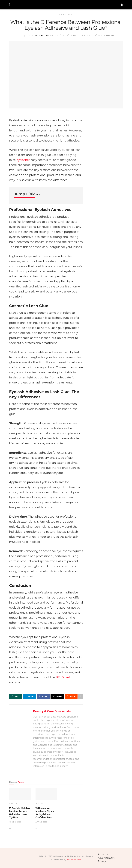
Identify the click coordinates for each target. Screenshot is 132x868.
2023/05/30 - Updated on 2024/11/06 (82, 35)
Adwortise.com (74, 860)
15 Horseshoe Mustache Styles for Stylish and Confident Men (45, 813)
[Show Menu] (10, 5)
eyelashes (23, 160)
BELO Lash (63, 677)
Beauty (70, 14)
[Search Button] (122, 5)
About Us (103, 854)
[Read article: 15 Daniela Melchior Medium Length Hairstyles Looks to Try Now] (20, 794)
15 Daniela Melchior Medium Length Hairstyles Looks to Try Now (20, 813)
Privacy (102, 861)
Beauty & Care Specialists (42, 35)
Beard (39, 804)
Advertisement (106, 858)
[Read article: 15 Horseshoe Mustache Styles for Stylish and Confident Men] (46, 794)
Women (13, 804)
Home (61, 14)
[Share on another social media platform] (81, 696)
